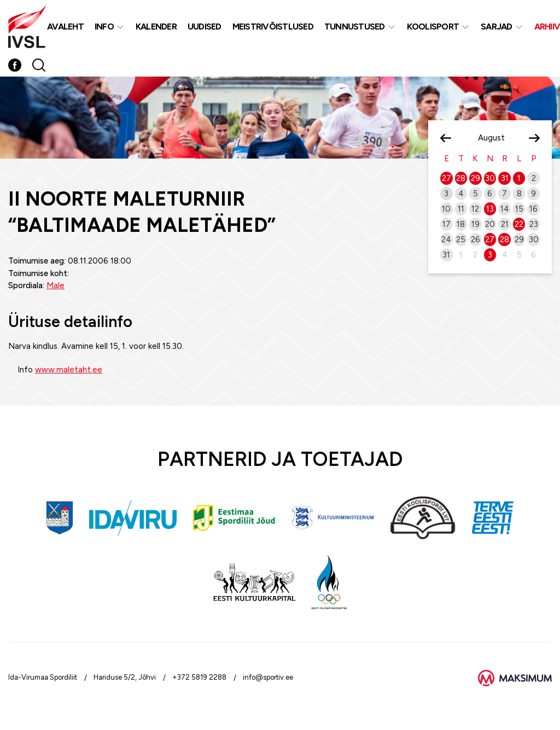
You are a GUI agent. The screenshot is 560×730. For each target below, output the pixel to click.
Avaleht (65, 27)
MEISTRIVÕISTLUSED (273, 27)
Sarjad (497, 27)
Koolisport (433, 27)
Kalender (156, 27)
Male (56, 285)
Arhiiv (547, 27)
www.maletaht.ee (69, 370)
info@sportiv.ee (268, 677)
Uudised (205, 27)
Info (104, 27)
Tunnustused (355, 27)
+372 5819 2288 (199, 677)
